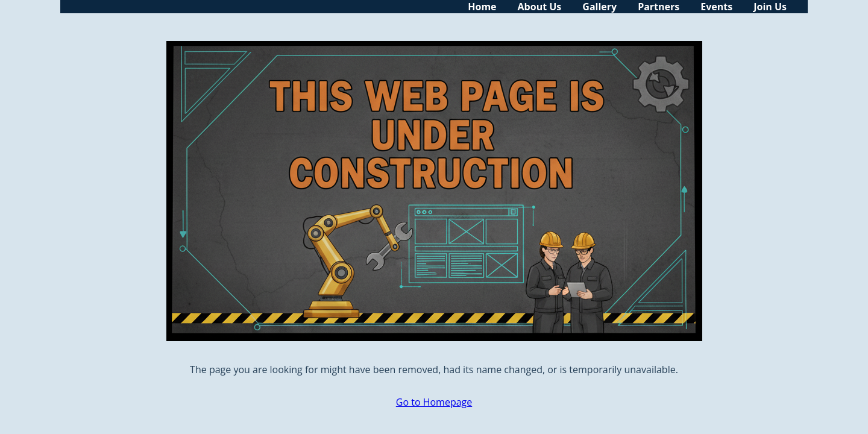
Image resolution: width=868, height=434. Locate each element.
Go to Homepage (434, 402)
